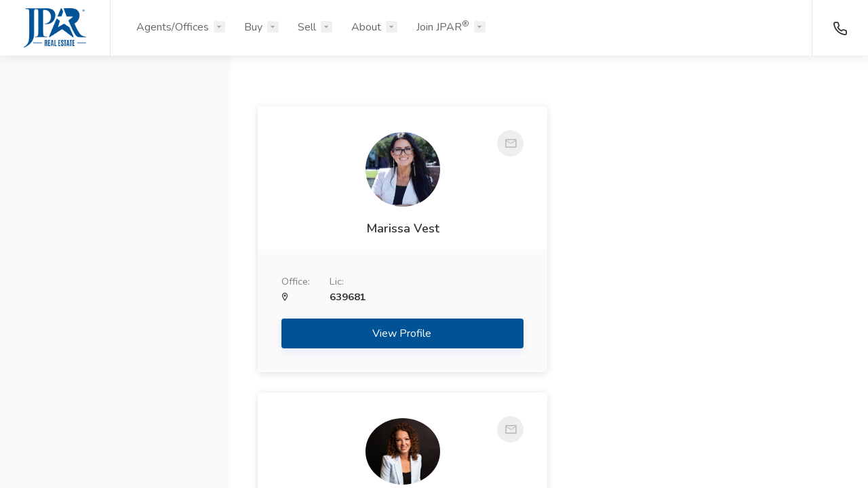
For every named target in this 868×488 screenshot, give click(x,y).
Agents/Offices (173, 27)
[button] (115, 131)
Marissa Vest (399, 228)
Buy (253, 27)
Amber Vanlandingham (701, 224)
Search (116, 445)
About (366, 27)
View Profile (399, 333)
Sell (307, 27)
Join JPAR (443, 26)
